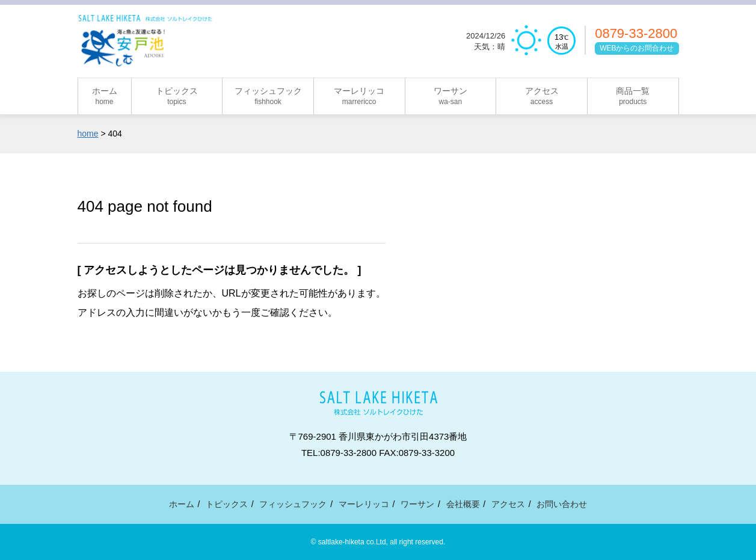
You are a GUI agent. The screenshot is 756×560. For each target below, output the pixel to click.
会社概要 (463, 504)
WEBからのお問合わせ (637, 48)
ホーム (182, 504)
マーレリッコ (364, 504)
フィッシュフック (293, 504)
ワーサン (417, 504)
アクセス (508, 504)
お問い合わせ (562, 504)
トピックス (227, 504)
